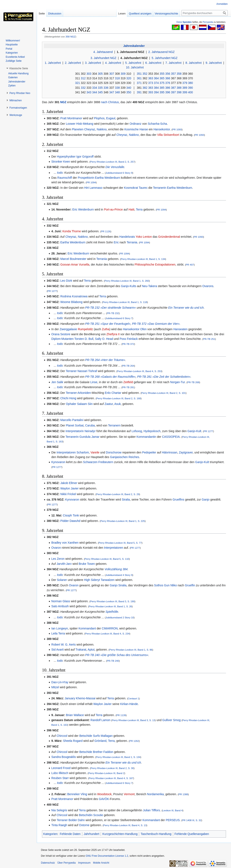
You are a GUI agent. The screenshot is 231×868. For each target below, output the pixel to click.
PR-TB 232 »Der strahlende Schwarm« (111, 308)
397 (173, 92)
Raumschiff (65, 178)
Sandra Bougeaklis (64, 757)
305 (100, 74)
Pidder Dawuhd (70, 521)
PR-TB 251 (209, 339)
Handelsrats (127, 237)
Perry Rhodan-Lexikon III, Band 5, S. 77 (120, 543)
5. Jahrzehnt (133, 63)
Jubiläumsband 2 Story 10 (120, 617)
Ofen (143, 329)
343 (89, 92)
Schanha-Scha (157, 124)
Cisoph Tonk (71, 515)
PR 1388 (183, 794)
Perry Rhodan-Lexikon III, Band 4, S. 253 (139, 371)
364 (156, 78)
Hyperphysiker (66, 157)
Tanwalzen (108, 580)
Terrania (132, 242)
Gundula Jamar (89, 437)
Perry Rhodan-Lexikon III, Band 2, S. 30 (112, 768)
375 (162, 83)
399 (185, 92)
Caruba (90, 425)
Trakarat (81, 650)
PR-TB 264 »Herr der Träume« (105, 360)
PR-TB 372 (128, 344)
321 (77, 83)
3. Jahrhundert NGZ (103, 58)
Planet (70, 425)
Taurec (143, 188)
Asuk (117, 404)
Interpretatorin (75, 431)
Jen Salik (57, 382)
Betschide (86, 736)
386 (168, 88)
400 (190, 92)
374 (156, 83)
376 (168, 83)
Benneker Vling (77, 794)
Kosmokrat (131, 188)
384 (156, 88)
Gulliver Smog (171, 720)
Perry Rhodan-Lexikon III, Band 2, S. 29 (118, 494)
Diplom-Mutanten (63, 339)
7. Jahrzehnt (173, 63)
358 (179, 74)
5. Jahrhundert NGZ (165, 58)
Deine (184, 22)
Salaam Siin (85, 404)
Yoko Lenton (144, 237)
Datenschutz (48, 863)
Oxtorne (84, 825)
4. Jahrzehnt (113, 63)
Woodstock (104, 794)
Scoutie (98, 815)
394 (156, 92)
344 (95, 92)
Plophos (99, 118)
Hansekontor (162, 129)
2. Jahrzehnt (73, 63)
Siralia (126, 499)
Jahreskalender (134, 46)
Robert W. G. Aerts (64, 645)
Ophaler (71, 404)
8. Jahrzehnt (194, 63)
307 (112, 74)
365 (162, 78)
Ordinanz (135, 124)
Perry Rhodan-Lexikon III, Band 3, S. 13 (133, 720)
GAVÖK (104, 799)
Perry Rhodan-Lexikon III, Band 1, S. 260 (127, 281)
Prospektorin (86, 178)
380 (190, 83)
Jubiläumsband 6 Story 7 (119, 318)
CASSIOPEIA (171, 437)
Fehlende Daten (70, 834)
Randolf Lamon (100, 720)
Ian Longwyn (60, 628)
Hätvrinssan (170, 452)
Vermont (129, 794)
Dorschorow (114, 452)
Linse (94, 382)
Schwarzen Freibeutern (98, 462)
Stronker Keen (61, 162)
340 (129, 88)
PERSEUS (173, 820)
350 (129, 92)
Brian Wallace (75, 715)
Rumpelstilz (85, 329)
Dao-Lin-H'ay (60, 682)
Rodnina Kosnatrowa (74, 296)
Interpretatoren (66, 452)
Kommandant (87, 628)
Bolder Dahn (77, 820)
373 (150, 83)
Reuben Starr (60, 778)
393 (150, 92)
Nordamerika (155, 794)
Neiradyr (90, 431)
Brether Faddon (103, 752)
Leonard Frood (61, 768)
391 (139, 92)
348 (117, 92)
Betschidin (86, 815)
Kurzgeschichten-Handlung (120, 834)
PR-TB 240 (113, 661)
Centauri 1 (133, 698)
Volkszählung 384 (116, 569)
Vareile (95, 452)
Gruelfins (178, 499)
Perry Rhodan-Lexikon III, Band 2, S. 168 (119, 398)
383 (150, 88)
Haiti (131, 209)
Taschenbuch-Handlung (156, 834)
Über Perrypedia (67, 863)
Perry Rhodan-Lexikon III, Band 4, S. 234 (107, 634)
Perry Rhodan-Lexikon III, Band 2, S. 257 (112, 162)
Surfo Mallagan (103, 736)
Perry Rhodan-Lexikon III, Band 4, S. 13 (125, 825)
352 (145, 74)
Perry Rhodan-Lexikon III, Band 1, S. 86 (131, 650)
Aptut (91, 650)
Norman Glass (61, 601)
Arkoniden (84, 393)
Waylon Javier (69, 488)
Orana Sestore (61, 334)
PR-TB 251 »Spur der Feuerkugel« (108, 324)
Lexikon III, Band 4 (173, 810)
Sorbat (79, 425)
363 (150, 78)
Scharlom (83, 452)
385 (162, 88)
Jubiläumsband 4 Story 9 (119, 575)
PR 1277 (52, 291)
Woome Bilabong (71, 302)
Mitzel (55, 687)
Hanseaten (180, 329)
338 (117, 88)
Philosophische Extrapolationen (155, 265)
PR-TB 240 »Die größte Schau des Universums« (117, 655)
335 (100, 88)
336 (106, 88)
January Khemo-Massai (80, 698)
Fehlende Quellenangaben (192, 834)
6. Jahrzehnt (153, 63)
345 (100, 92)
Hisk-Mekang (85, 124)
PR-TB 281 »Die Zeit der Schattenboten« (164, 377)
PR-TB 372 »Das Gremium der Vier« (156, 324)
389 (185, 88)
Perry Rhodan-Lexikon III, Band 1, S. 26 (110, 606)
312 (83, 78)
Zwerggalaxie (68, 329)
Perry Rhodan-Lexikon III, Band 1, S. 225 (123, 521)
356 (168, 74)
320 (129, 78)
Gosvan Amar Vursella (75, 265)
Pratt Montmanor (71, 118)
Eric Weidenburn (83, 209)
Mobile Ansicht (101, 863)
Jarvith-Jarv (64, 564)
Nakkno (102, 129)
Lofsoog (137, 431)
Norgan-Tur (178, 382)
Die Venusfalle (115, 167)
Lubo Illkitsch (60, 773)
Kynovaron (58, 462)
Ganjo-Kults (129, 286)
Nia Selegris (59, 810)
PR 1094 (91, 182)
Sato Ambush (60, 606)
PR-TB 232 (113, 313)
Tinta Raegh (59, 825)
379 (185, 83)
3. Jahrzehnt (93, 63)
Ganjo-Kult (194, 431)
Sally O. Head (104, 339)
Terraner (71, 371)
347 (112, 92)
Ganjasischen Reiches (125, 457)
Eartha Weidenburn (108, 178)
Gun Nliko (170, 585)
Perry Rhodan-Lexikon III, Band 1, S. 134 (143, 259)
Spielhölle (112, 612)
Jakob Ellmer (69, 483)
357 (173, 74)
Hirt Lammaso (93, 188)
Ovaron (56, 548)
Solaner (62, 580)
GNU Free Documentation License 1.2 (107, 856)
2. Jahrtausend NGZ (161, 52)
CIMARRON (110, 628)
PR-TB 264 (128, 366)
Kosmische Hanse (136, 129)
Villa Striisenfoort (168, 135)
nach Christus (110, 102)
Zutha (106, 329)
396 (168, 92)
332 (83, 88)
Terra (139, 209)
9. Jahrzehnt (214, 63)
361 (139, 78)
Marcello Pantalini (72, 420)
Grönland (100, 741)
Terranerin (160, 188)
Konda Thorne (72, 231)
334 (95, 88)
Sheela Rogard (73, 741)
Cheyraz (90, 129)
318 (117, 78)
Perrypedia (208, 22)
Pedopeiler (149, 452)
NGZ (63, 102)
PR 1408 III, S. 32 (192, 820)
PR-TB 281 (128, 387)
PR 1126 (106, 231)
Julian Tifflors (151, 810)
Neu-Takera (149, 286)
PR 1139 (121, 715)
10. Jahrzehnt (135, 67)
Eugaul (111, 118)
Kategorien (50, 834)
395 (162, 92)
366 (168, 78)
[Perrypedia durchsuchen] (205, 13)
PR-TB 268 (193, 382)
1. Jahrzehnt (53, 63)
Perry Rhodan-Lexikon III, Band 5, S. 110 (107, 559)
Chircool (62, 736)
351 (139, 74)
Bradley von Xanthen (65, 543)
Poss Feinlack (129, 339)
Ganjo (206, 499)
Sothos (159, 585)
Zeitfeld (128, 382)
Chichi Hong (68, 398)
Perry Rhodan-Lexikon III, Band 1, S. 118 (125, 302)
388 (179, 88)
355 (162, 74)
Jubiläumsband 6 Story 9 (119, 173)
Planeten (78, 129)
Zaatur (109, 404)
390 (190, 88)
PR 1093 (177, 129)
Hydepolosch (152, 431)
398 (179, 92)
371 (139, 83)
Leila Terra (58, 633)
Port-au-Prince (113, 209)
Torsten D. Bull (84, 339)
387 (173, 88)
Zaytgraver (186, 452)
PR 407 (190, 265)
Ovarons (208, 286)
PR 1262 (134, 741)
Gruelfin (190, 585)
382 (145, 88)
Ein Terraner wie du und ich (186, 308)
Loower (71, 124)
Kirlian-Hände (129, 704)
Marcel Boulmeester (73, 259)
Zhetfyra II (113, 334)
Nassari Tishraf (87, 371)
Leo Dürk (66, 281)
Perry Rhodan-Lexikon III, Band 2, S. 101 (164, 393)
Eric (116, 242)
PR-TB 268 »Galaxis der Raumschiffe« (110, 377)
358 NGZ (71, 37)
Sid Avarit (58, 650)
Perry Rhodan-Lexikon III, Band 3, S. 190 (112, 601)
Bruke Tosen (87, 564)
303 (89, 74)
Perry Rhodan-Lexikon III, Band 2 (106, 773)
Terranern (114, 425)
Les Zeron (58, 559)
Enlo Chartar (113, 393)
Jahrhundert (92, 834)
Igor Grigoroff (85, 157)
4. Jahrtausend (103, 52)
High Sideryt (92, 580)
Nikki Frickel (68, 494)
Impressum (84, 863)
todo (60, 173)
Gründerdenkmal (169, 237)
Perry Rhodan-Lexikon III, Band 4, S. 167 (111, 778)
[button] (19, 68)
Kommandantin (146, 437)
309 (123, 74)
